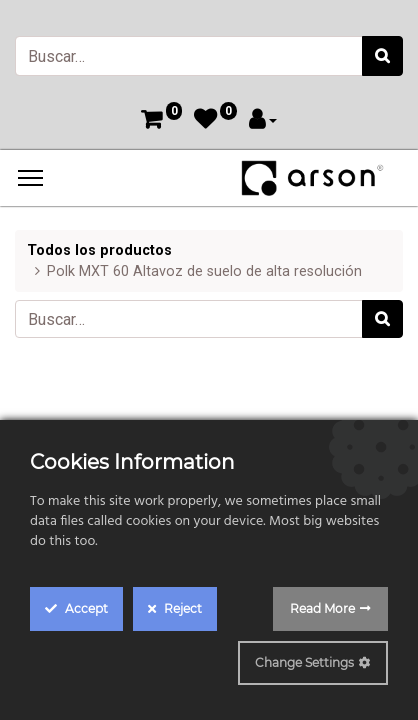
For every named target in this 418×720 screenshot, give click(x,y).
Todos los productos (99, 250)
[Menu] (30, 178)
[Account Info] (263, 121)
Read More (322, 608)
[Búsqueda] (382, 56)
